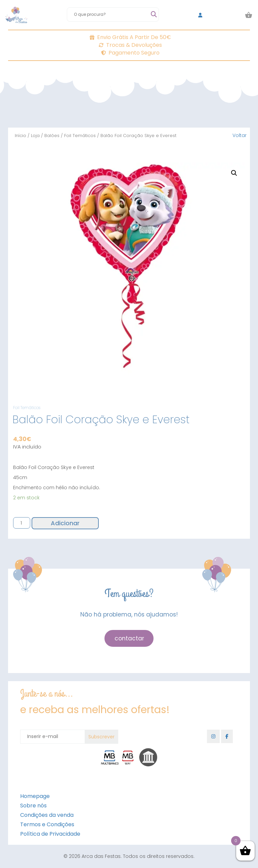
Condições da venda (47, 815)
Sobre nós (33, 806)
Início (20, 136)
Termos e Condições (47, 824)
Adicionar (65, 523)
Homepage (35, 796)
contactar (129, 638)
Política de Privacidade (50, 834)
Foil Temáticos (80, 136)
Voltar (240, 135)
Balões (52, 136)
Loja (35, 136)
